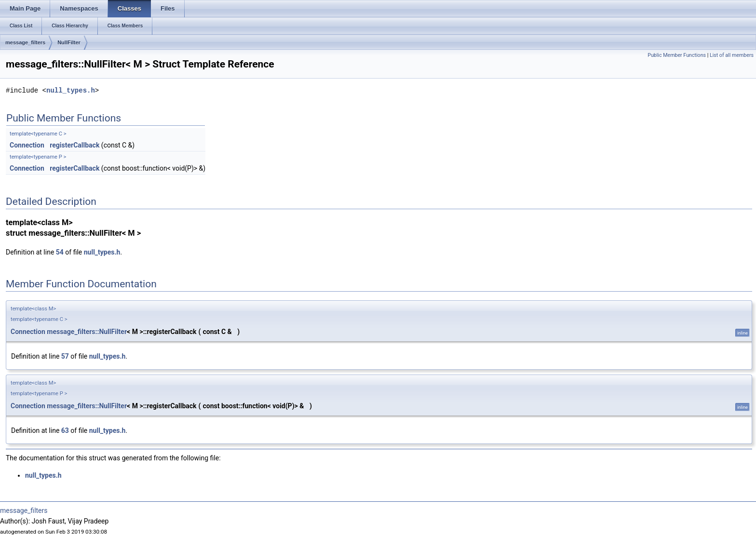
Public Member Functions (677, 55)
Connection (27, 145)
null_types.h (71, 90)
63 (65, 430)
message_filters (25, 42)
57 (65, 356)
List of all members (732, 55)
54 (60, 252)
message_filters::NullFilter (87, 332)
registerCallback (74, 145)
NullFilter (69, 42)
